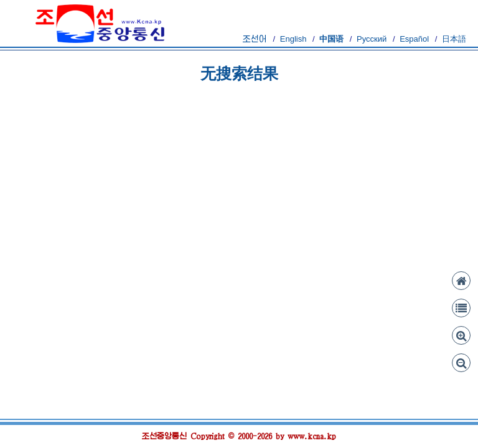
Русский (372, 39)
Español (414, 39)
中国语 (331, 39)
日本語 (454, 39)
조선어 (255, 39)
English (293, 39)
